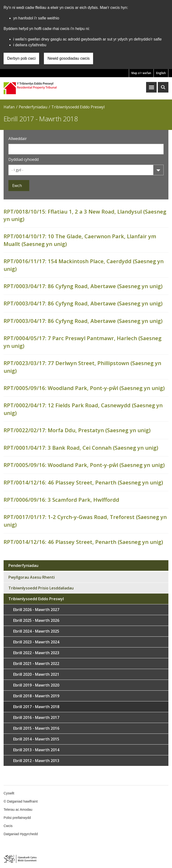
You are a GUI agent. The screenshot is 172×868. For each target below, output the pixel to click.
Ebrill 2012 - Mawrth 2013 (36, 761)
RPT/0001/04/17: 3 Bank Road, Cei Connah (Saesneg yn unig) (81, 448)
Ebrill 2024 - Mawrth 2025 (36, 631)
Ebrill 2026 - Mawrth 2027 (36, 610)
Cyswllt (9, 793)
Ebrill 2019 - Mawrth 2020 (36, 685)
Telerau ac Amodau (18, 810)
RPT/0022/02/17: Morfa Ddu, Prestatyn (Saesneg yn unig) (77, 430)
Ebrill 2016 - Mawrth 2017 (36, 717)
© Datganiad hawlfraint (21, 801)
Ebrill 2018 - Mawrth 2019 (36, 696)
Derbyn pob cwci (21, 58)
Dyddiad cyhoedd (24, 159)
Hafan (9, 107)
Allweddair (18, 139)
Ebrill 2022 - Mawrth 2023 (36, 653)
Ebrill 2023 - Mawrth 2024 (36, 642)
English (161, 73)
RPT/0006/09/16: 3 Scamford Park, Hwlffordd (61, 500)
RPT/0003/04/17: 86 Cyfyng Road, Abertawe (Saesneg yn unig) (83, 286)
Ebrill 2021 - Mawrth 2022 (36, 664)
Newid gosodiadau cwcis (68, 58)
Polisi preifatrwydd (17, 818)
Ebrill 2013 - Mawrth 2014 (36, 750)
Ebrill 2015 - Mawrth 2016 (36, 728)
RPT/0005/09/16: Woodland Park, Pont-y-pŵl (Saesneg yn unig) (84, 388)
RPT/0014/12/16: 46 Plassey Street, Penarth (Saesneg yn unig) (83, 482)
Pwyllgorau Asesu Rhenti (32, 577)
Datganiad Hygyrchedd (21, 834)
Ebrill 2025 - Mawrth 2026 (36, 620)
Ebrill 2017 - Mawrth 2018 (36, 707)
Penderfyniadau (33, 107)
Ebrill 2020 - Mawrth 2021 (36, 674)
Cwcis (8, 826)
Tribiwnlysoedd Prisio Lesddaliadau (41, 588)
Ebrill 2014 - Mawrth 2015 (36, 739)
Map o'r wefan (141, 73)
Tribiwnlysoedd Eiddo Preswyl (78, 107)
